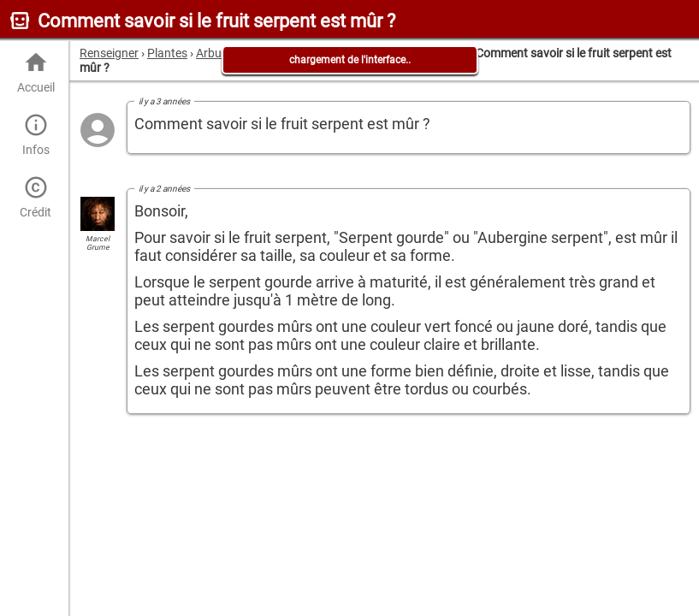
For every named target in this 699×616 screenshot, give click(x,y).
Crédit (36, 197)
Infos (36, 135)
